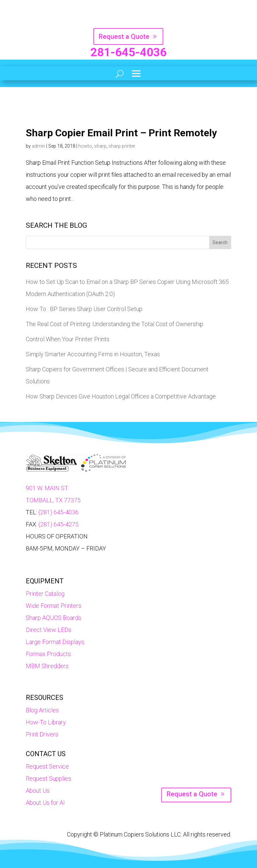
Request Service (47, 766)
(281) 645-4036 (59, 512)
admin (38, 146)
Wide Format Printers (54, 606)
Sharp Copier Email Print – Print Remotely (121, 133)
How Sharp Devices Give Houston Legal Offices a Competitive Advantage (121, 396)
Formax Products (48, 654)
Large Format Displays (55, 642)
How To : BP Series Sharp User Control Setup (84, 309)
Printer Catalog (45, 594)
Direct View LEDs (49, 630)
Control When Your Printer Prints (68, 339)
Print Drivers (42, 734)
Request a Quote (124, 37)
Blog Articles (42, 710)
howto (85, 146)
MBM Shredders (47, 666)
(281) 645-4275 (59, 524)
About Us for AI (45, 803)
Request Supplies (49, 778)
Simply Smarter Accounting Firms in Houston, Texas (93, 354)
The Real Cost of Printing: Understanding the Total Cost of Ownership (115, 324)
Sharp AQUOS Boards (54, 618)
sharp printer (122, 146)
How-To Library (46, 722)
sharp (100, 146)
